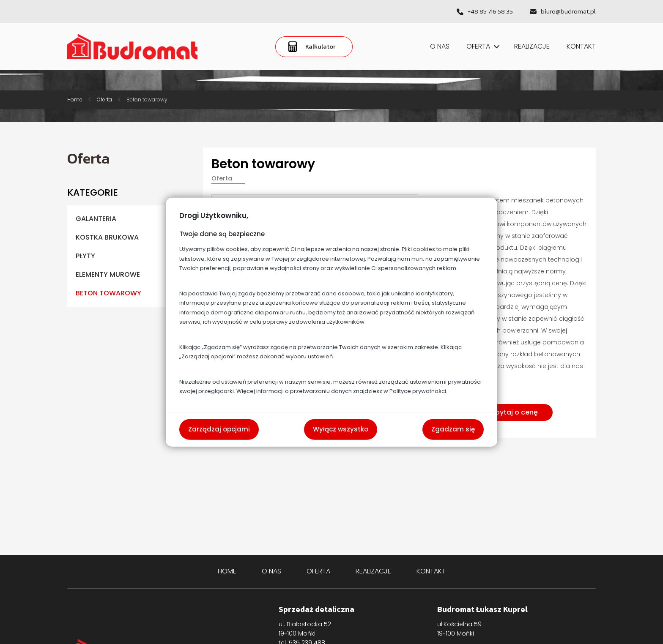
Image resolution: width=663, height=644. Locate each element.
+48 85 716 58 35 (490, 11)
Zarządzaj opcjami (219, 429)
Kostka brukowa (107, 237)
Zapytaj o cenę (512, 412)
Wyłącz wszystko (341, 429)
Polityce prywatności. (418, 391)
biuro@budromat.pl (568, 11)
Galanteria (96, 219)
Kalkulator (312, 47)
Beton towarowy (147, 100)
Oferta (482, 46)
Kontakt (581, 46)
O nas (440, 46)
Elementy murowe (108, 274)
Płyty (85, 256)
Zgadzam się (453, 429)
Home (75, 100)
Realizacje (532, 46)
